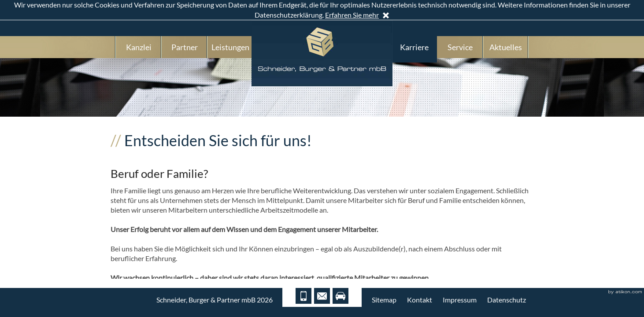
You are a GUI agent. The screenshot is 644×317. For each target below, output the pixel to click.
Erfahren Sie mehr (352, 15)
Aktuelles (506, 47)
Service (460, 47)
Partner (185, 47)
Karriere (414, 47)
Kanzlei (139, 47)
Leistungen (230, 47)
